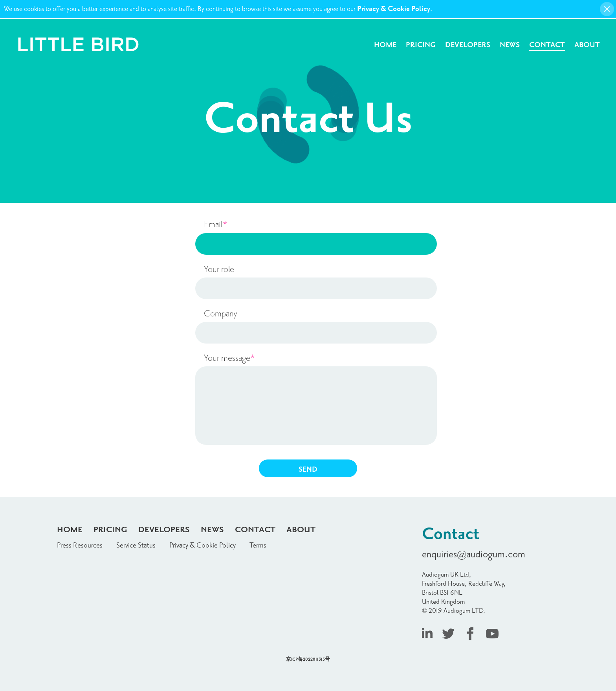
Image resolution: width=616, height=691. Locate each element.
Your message (229, 358)
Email (216, 224)
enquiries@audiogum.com (474, 554)
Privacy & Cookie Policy (394, 9)
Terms (258, 545)
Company (220, 314)
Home (385, 45)
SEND (308, 470)
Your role (219, 269)
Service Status (136, 545)
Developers (468, 45)
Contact (547, 45)
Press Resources (80, 545)
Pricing (421, 45)
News (510, 45)
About (587, 45)
